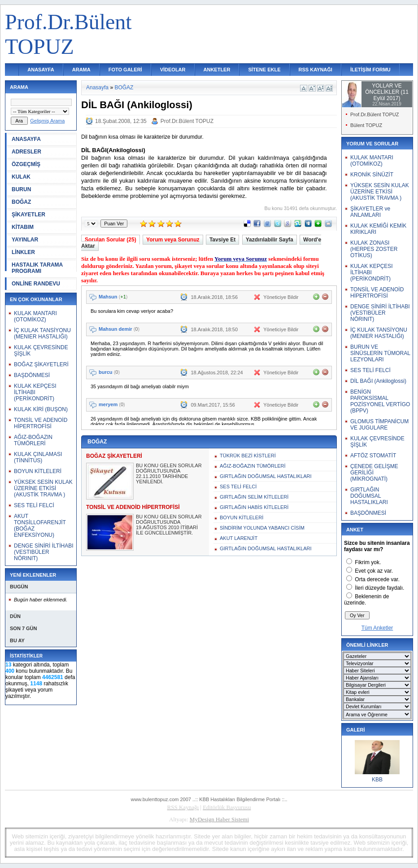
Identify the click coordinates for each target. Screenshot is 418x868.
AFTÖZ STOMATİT (373, 456)
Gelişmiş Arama (47, 121)
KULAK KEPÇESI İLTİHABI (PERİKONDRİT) (35, 392)
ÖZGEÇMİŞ (26, 164)
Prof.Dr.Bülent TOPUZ (187, 121)
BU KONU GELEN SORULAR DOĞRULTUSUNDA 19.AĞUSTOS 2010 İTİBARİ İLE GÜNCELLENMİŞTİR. (169, 525)
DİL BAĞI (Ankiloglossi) (378, 381)
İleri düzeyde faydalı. (379, 588)
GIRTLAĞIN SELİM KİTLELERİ (254, 497)
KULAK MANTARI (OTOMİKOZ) (35, 316)
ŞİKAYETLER (28, 215)
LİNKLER (23, 252)
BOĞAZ (21, 202)
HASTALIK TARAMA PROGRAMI (37, 268)
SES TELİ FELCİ (34, 505)
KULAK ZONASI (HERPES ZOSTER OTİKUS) (374, 249)
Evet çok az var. (374, 571)
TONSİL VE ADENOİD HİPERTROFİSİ (41, 423)
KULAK (21, 177)
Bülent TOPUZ (366, 125)
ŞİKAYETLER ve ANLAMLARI (370, 212)
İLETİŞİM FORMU (370, 70)
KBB (377, 780)
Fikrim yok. (368, 562)
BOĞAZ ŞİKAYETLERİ (41, 364)
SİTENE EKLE (264, 70)
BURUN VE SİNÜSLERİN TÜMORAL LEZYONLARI (380, 353)
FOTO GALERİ (125, 70)
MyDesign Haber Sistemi (219, 819)
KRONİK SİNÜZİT (372, 175)
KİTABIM (23, 227)
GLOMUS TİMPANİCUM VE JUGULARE (379, 425)
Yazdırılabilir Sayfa (270, 240)
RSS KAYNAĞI (316, 70)
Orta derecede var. (377, 579)
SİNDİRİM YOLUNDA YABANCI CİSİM (262, 528)
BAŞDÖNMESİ (32, 375)
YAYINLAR (25, 240)
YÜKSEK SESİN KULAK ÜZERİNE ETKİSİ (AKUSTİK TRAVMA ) (43, 488)
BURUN (21, 189)
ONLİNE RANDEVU (36, 284)
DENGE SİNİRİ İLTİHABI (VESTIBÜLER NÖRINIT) (44, 552)
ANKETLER (217, 70)
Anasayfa (97, 88)
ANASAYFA (41, 70)
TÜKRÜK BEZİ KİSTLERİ (248, 456)
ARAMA (81, 70)
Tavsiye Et (222, 240)
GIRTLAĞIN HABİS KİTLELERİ (254, 507)
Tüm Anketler (377, 628)
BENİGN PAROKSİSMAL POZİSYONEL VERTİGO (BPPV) (380, 401)
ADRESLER (26, 152)
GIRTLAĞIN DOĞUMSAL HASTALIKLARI (266, 476)
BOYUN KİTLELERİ (38, 471)
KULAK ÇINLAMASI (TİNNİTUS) (38, 457)
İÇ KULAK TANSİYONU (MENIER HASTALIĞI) (42, 333)
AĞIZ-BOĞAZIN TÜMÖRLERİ (33, 440)
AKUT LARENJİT (239, 538)
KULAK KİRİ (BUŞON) (41, 409)
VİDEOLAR (173, 70)
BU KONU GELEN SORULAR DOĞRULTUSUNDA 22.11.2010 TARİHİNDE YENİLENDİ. (169, 473)
